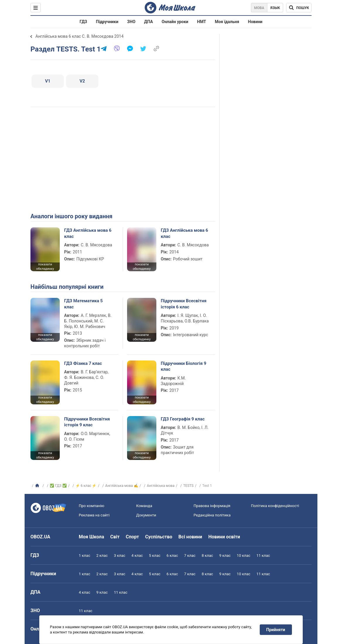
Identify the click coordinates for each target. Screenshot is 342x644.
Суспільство (159, 537)
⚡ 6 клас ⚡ (86, 486)
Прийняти (276, 630)
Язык (275, 8)
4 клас (137, 555)
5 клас (155, 555)
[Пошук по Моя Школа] (299, 8)
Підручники (107, 22)
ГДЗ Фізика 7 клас (83, 363)
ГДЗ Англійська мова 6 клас (88, 233)
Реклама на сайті (94, 515)
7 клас (190, 555)
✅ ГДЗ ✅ (58, 486)
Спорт (132, 537)
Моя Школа (92, 537)
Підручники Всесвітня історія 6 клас (184, 304)
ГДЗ (83, 22)
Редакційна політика (212, 515)
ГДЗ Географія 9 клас (183, 419)
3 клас (120, 555)
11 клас (263, 555)
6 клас (172, 555)
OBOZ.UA (40, 537)
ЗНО (131, 22)
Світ (115, 537)
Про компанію (92, 506)
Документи (146, 515)
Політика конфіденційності (275, 506)
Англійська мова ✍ (122, 486)
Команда (144, 506)
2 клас (102, 555)
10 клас (244, 555)
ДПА (148, 22)
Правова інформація (212, 506)
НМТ (202, 22)
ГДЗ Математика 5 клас (83, 304)
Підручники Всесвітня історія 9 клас (87, 422)
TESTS (188, 486)
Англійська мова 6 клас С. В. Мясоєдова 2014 (79, 36)
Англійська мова (160, 486)
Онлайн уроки (175, 22)
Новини (255, 22)
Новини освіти (224, 537)
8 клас (207, 555)
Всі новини (190, 537)
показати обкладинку (45, 267)
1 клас (84, 555)
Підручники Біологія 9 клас (184, 366)
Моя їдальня (227, 22)
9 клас (225, 555)
